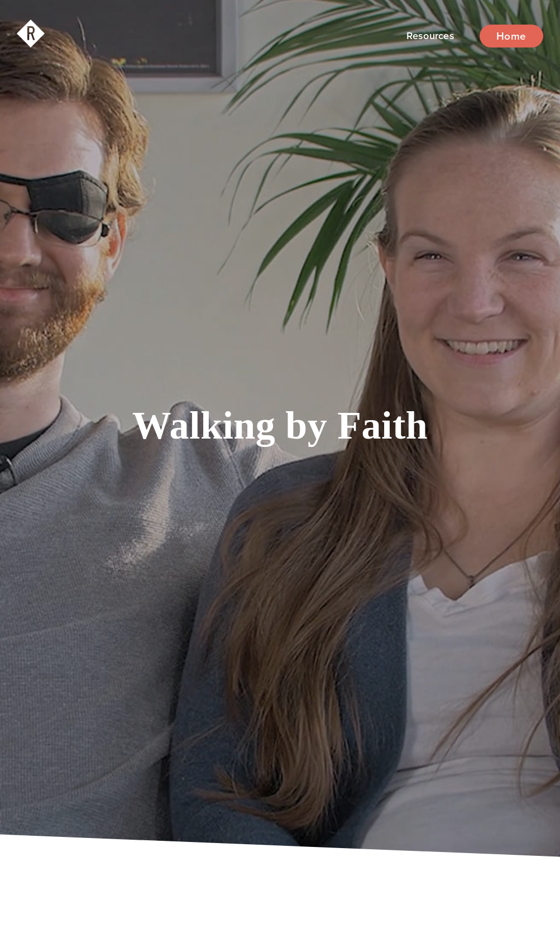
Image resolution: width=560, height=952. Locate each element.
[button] (430, 36)
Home (511, 36)
